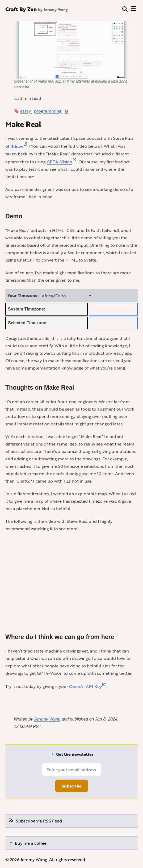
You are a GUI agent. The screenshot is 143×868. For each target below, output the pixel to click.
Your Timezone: (23, 295)
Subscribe (72, 786)
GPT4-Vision (62, 162)
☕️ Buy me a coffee (28, 843)
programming (48, 111)
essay (26, 111)
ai (66, 111)
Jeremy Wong (47, 719)
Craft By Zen (21, 9)
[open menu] (133, 9)
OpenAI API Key (88, 686)
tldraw (19, 146)
